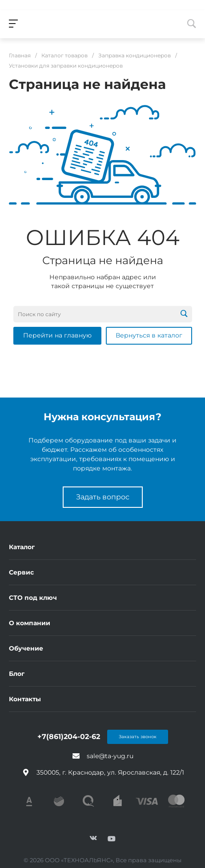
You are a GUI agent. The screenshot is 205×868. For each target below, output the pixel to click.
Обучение (26, 648)
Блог (17, 674)
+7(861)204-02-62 (69, 737)
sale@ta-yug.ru (110, 756)
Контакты (25, 699)
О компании (30, 623)
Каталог (22, 547)
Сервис (21, 572)
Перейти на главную (57, 335)
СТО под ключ (33, 598)
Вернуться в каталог (149, 335)
